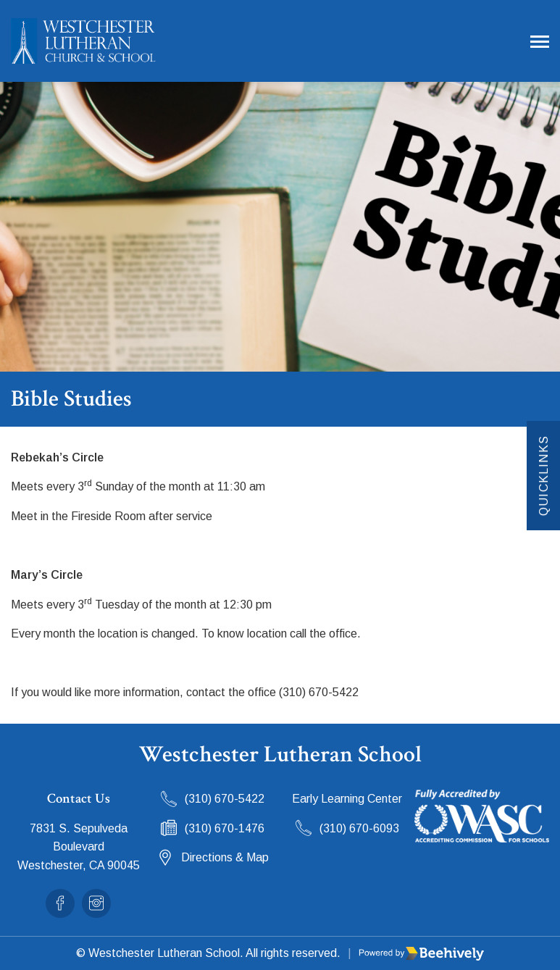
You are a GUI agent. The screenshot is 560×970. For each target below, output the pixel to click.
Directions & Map (225, 857)
